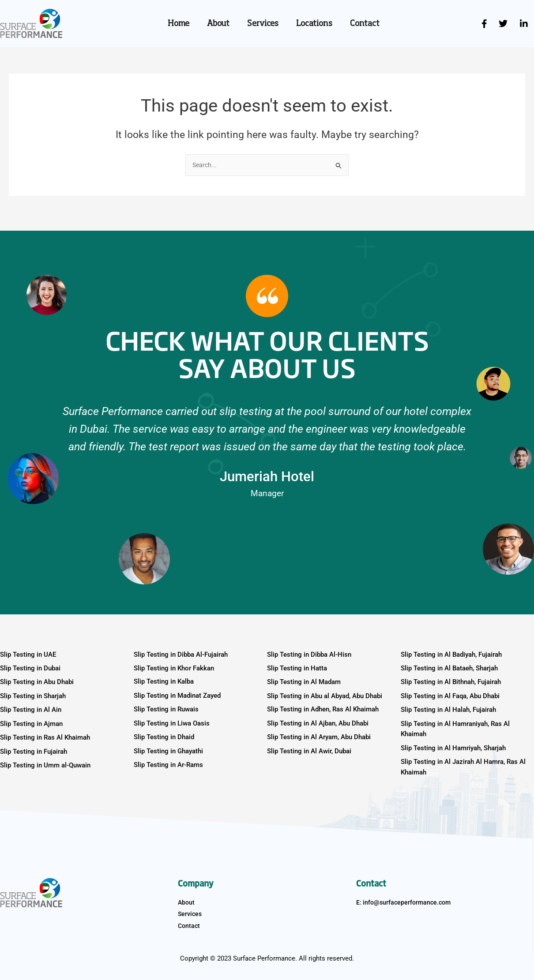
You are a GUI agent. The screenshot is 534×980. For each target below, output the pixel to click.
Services (263, 24)
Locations (314, 24)
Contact (365, 24)
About (218, 24)
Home (179, 24)
